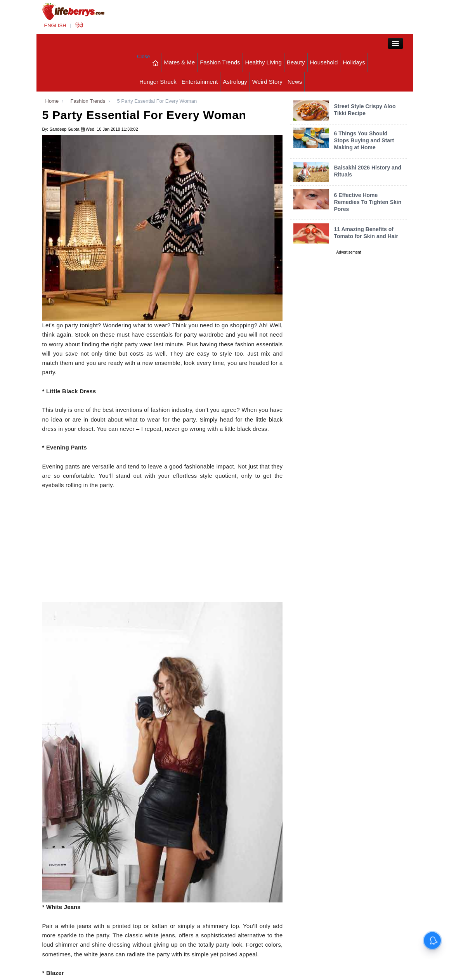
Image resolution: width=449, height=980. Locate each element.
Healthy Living (264, 62)
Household (324, 62)
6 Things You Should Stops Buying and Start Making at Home (364, 140)
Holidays (354, 62)
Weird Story (267, 82)
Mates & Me (179, 62)
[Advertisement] (163, 548)
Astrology (235, 82)
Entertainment (200, 82)
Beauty (296, 62)
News (295, 82)
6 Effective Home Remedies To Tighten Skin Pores (368, 202)
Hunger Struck (158, 82)
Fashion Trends (220, 62)
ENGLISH (55, 25)
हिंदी (79, 25)
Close (143, 56)
